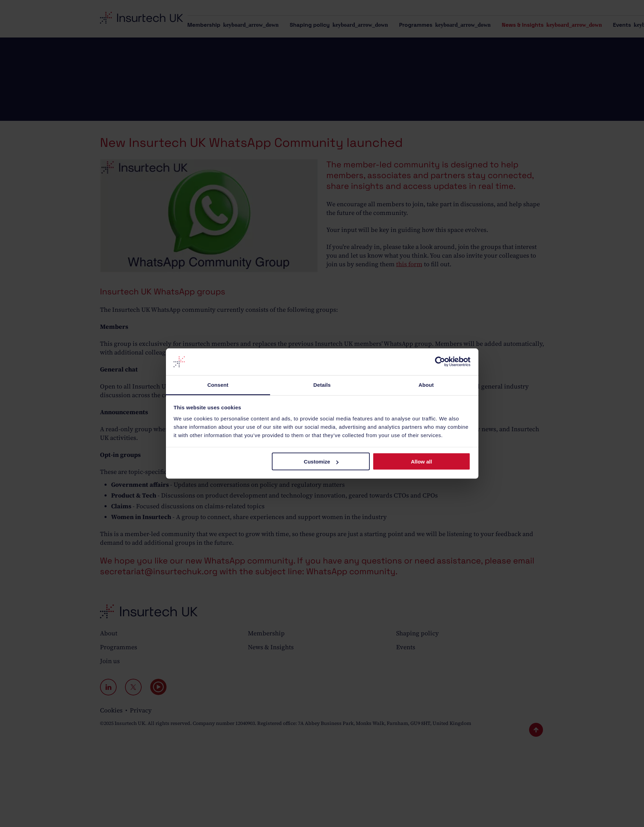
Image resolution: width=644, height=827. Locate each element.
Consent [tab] (218, 385)
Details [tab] (322, 385)
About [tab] (426, 385)
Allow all (422, 462)
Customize (321, 462)
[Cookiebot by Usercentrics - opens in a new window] (440, 362)
